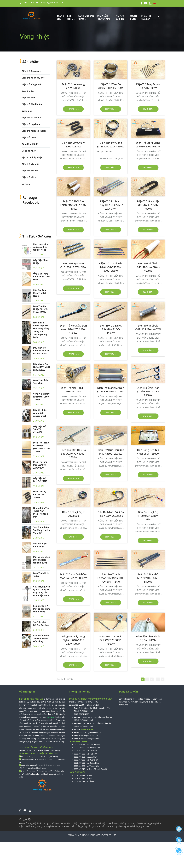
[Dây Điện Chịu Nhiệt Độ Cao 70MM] (148, 638)
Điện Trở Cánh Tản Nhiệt (41, 382)
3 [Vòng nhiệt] (152, 679)
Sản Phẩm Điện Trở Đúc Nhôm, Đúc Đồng (41, 639)
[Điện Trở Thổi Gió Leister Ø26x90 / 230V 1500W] (73, 205)
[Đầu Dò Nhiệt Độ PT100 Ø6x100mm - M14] (148, 516)
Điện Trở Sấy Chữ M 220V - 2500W (40, 495)
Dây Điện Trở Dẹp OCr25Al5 (40, 480)
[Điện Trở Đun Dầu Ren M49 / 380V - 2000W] (111, 452)
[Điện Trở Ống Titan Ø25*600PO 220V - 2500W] (148, 392)
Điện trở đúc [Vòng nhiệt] (28, 91)
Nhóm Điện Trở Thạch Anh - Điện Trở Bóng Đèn (41, 512)
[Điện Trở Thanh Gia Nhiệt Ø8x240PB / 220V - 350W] (111, 267)
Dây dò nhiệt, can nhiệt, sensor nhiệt (40, 413)
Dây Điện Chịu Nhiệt (40, 262)
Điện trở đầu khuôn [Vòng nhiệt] (32, 104)
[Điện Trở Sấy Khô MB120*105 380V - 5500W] (148, 578)
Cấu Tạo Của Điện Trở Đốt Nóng (40, 293)
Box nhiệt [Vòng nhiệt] (27, 111)
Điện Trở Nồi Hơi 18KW (42, 575)
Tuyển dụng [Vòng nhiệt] (133, 17)
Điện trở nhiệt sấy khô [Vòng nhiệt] (33, 78)
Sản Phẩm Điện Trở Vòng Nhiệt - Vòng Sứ (41, 530)
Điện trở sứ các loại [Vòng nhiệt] (32, 118)
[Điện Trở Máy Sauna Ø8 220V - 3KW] (148, 86)
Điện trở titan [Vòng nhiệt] (29, 137)
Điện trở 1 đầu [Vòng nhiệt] (29, 98)
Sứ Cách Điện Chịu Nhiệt (40, 545)
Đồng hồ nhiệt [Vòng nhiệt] (29, 151)
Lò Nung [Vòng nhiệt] (26, 184)
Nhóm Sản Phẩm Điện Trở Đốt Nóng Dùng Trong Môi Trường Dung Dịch (41, 330)
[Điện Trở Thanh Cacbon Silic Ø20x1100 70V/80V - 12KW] (111, 578)
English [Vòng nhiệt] (159, 3)
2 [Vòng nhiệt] (147, 679)
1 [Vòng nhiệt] (143, 679)
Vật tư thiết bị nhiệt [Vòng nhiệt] (32, 157)
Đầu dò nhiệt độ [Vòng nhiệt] (30, 144)
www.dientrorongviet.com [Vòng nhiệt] (89, 739)
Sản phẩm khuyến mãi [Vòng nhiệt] (103, 17)
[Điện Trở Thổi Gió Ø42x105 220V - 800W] (148, 327)
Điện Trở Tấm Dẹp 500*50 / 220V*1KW (40, 465)
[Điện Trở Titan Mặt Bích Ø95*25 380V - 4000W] (111, 640)
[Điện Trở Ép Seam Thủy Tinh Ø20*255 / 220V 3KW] (111, 205)
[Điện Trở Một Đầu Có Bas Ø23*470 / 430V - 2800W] (73, 454)
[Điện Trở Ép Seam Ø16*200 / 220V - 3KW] (73, 265)
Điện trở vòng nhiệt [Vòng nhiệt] (32, 84)
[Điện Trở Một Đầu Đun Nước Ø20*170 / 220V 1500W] (73, 329)
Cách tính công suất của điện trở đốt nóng (41, 247)
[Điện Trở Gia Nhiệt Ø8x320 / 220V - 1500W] (111, 329)
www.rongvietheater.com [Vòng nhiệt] (89, 736)
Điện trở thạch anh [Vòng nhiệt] (31, 124)
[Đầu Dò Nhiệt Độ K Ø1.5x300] (73, 514)
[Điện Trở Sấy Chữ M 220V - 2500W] (73, 145)
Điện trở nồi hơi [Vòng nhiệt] (30, 171)
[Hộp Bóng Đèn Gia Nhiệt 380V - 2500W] (148, 452)
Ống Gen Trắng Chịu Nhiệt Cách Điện (41, 277)
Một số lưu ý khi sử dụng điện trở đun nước (41, 560)
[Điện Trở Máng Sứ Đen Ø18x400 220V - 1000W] (111, 390)
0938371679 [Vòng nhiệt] (27, 3)
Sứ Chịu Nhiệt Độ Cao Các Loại (41, 624)
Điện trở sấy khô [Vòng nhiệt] (30, 164)
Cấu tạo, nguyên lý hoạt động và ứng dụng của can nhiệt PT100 (42, 591)
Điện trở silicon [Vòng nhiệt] (30, 177)
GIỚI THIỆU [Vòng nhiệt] (71, 17)
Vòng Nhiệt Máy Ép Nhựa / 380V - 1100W (42, 397)
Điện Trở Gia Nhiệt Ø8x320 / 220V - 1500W (41, 309)
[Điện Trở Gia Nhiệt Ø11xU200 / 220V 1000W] (148, 205)
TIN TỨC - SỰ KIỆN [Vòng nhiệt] (120, 17)
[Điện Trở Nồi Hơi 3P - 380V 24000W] (73, 390)
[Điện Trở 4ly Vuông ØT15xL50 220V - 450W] (111, 145)
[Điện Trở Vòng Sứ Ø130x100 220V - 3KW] (111, 86)
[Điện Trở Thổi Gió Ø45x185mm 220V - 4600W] (148, 267)
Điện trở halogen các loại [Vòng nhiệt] (34, 131)
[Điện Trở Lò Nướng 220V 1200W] (73, 86)
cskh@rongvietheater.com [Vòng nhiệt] (50, 3)
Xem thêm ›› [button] (73, 109)
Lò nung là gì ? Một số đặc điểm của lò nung (42, 609)
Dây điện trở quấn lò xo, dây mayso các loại (41, 351)
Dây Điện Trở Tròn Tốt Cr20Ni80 (40, 429)
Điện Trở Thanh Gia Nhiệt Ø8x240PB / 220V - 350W (42, 447)
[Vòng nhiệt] (20, 811)
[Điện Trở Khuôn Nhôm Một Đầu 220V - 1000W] (73, 576)
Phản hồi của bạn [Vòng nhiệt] (146, 17)
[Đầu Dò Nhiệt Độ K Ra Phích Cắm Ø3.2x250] (111, 514)
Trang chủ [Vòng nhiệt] (60, 17)
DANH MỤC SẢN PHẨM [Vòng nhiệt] (86, 17)
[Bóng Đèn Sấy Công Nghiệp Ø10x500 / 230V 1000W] (73, 640)
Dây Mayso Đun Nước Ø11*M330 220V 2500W (42, 367)
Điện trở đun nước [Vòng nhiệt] (31, 71)
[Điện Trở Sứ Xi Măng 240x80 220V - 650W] (148, 145)
